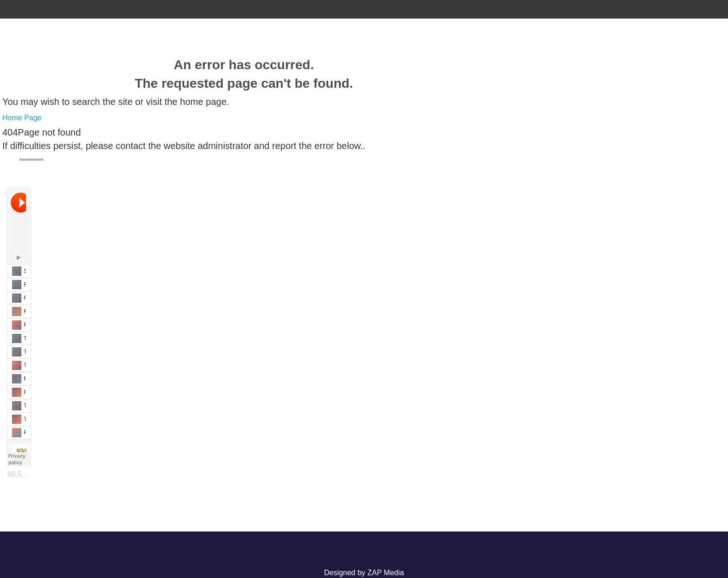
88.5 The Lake (31, 474)
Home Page (22, 118)
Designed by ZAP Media (364, 573)
